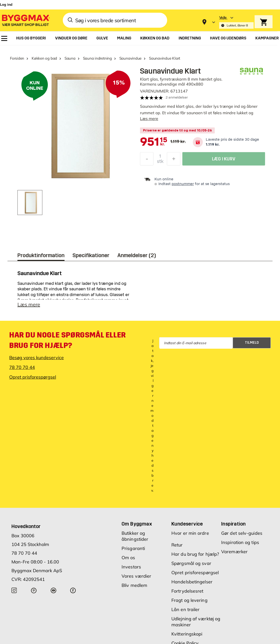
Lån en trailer (185, 609)
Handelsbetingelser (192, 582)
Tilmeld (252, 343)
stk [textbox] (160, 162)
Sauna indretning (97, 58)
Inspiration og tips (240, 542)
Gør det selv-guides (242, 533)
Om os (128, 558)
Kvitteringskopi (187, 634)
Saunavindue (131, 58)
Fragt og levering (189, 600)
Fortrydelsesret (187, 591)
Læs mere (149, 118)
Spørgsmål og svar (191, 563)
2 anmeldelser (177, 97)
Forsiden (17, 58)
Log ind (6, 4)
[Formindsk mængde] (147, 160)
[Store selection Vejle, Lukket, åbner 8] (236, 22)
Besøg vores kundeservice (36, 358)
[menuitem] (4, 38)
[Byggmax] (25, 20)
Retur (177, 545)
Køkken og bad (44, 58)
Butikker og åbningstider (135, 536)
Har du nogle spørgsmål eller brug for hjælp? (68, 340)
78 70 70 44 (22, 367)
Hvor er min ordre (190, 533)
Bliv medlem (134, 585)
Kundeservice (187, 524)
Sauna (70, 58)
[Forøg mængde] (174, 160)
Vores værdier (136, 576)
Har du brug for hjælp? (195, 554)
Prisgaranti (133, 548)
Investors (131, 567)
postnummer (183, 184)
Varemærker (234, 552)
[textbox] (154, 142)
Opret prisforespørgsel (33, 377)
